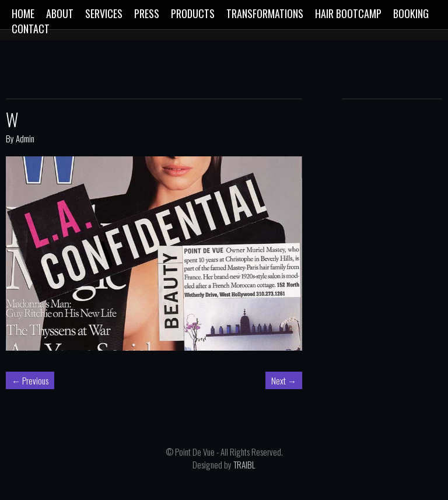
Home (23, 13)
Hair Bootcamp (348, 13)
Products (193, 13)
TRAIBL (244, 464)
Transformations (265, 13)
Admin (25, 138)
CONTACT (31, 29)
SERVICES (104, 13)
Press (147, 13)
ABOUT (60, 13)
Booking (411, 13)
